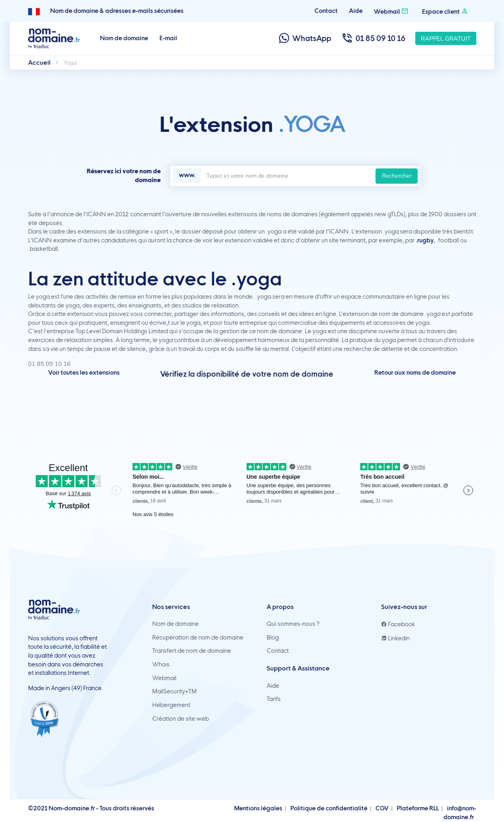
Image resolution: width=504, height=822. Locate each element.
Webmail (391, 11)
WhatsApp (305, 38)
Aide (356, 11)
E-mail (168, 38)
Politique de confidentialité (329, 808)
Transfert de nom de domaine (192, 651)
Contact (326, 11)
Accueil (39, 63)
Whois (161, 664)
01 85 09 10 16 (373, 38)
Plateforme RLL (418, 808)
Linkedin (395, 638)
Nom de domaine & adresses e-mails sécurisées (117, 11)
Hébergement (171, 705)
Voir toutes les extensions (84, 373)
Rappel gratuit (446, 39)
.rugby (425, 240)
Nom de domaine (124, 38)
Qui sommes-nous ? (293, 624)
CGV (382, 808)
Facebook (398, 624)
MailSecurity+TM (174, 691)
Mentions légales (258, 808)
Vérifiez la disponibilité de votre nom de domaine (247, 374)
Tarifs (274, 699)
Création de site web (181, 719)
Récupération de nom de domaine (198, 638)
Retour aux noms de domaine (415, 373)
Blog (273, 638)
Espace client (445, 11)
